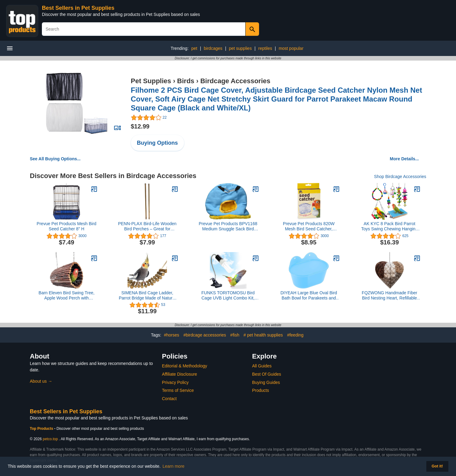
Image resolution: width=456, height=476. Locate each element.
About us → (41, 381)
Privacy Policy (175, 382)
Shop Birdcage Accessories (400, 177)
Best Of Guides (267, 374)
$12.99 (140, 126)
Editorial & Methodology (185, 366)
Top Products (42, 429)
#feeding (295, 335)
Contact (169, 399)
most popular (291, 48)
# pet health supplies (263, 335)
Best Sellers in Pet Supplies (78, 8)
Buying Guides (266, 382)
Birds (186, 81)
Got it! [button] (437, 466)
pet (194, 48)
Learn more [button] (174, 466)
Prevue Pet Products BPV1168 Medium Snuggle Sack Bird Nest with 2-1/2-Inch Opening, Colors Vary (228, 226)
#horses (172, 335)
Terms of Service (178, 390)
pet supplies (240, 48)
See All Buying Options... (55, 159)
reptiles (265, 48)
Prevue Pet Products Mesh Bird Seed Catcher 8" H (67, 226)
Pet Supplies (151, 81)
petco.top (50, 439)
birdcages (213, 48)
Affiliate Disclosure (180, 374)
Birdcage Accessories (235, 81)
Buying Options (158, 143)
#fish (235, 335)
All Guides (262, 366)
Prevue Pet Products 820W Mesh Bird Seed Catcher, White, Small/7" (309, 226)
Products (260, 390)
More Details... (404, 159)
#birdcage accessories (205, 335)
